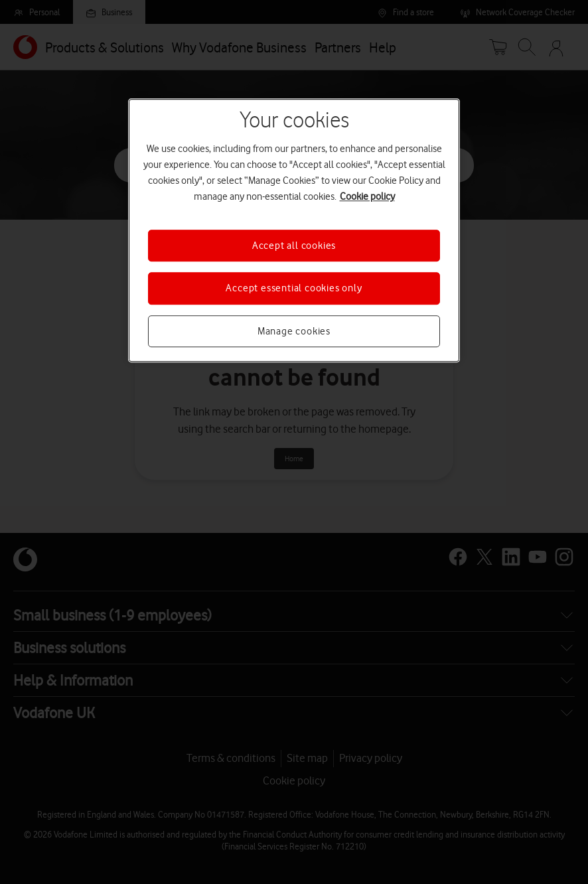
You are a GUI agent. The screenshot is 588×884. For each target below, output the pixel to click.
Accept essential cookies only (294, 288)
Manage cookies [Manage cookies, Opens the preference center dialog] (294, 331)
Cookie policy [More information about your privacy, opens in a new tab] (367, 196)
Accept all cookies (294, 246)
